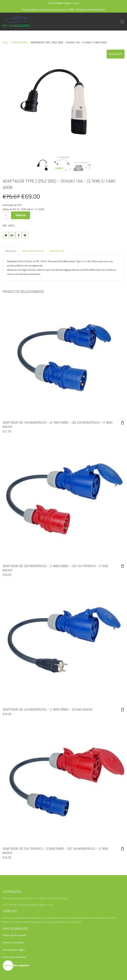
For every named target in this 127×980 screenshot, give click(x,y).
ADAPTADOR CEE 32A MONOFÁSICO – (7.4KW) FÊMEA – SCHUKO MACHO (48, 709)
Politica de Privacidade (15, 935)
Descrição (11, 251)
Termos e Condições (13, 942)
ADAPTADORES (19, 42)
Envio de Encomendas (14, 957)
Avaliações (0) (57, 251)
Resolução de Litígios (14, 950)
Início (5, 42)
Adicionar (21, 215)
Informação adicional (33, 251)
